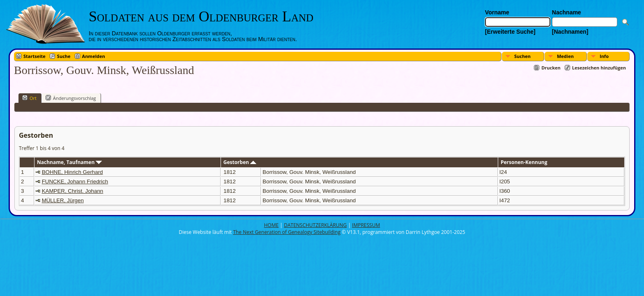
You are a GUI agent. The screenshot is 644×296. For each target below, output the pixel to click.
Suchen (522, 56)
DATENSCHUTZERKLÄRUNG (315, 225)
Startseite (34, 56)
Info (604, 56)
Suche (64, 56)
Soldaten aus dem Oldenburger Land (201, 16)
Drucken (551, 68)
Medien (565, 56)
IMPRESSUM (366, 225)
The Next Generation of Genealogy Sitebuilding (287, 232)
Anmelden (94, 56)
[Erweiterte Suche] (510, 32)
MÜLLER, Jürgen (63, 200)
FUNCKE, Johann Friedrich (75, 182)
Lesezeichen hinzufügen (599, 68)
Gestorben (240, 162)
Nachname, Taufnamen (69, 162)
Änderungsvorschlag (71, 98)
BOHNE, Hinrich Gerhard (72, 172)
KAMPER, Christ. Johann (73, 191)
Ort (29, 98)
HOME (271, 225)
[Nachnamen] (570, 32)
